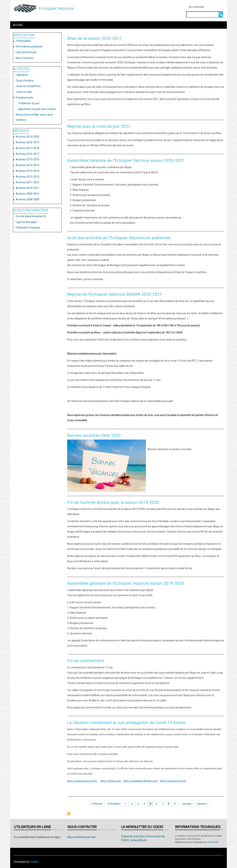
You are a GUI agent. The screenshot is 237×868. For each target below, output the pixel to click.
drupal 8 (190, 842)
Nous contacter (25, 58)
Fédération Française (28, 228)
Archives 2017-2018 (27, 148)
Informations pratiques (29, 46)
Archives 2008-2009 (27, 199)
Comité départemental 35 (31, 216)
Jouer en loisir (24, 92)
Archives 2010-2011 (27, 188)
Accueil (18, 25)
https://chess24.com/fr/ (173, 781)
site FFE (191, 361)
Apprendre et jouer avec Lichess (37, 109)
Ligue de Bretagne (26, 222)
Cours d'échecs (25, 81)
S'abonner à (69, 814)
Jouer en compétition (28, 86)
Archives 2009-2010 (27, 194)
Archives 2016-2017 (27, 154)
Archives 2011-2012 (27, 182)
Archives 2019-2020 (27, 137)
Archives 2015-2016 (27, 159)
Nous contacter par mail (81, 837)
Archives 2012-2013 (27, 177)
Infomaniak (213, 842)
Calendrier (22, 75)
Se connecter (196, 7)
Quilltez (35, 862)
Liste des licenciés (26, 52)
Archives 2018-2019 (27, 142)
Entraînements (24, 98)
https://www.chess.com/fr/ (82, 781)
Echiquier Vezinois (56, 8)
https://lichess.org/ (111, 781)
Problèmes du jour (29, 103)
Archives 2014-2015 (27, 165)
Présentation (23, 41)
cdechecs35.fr (194, 836)
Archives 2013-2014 (27, 171)
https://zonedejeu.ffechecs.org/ (141, 781)
